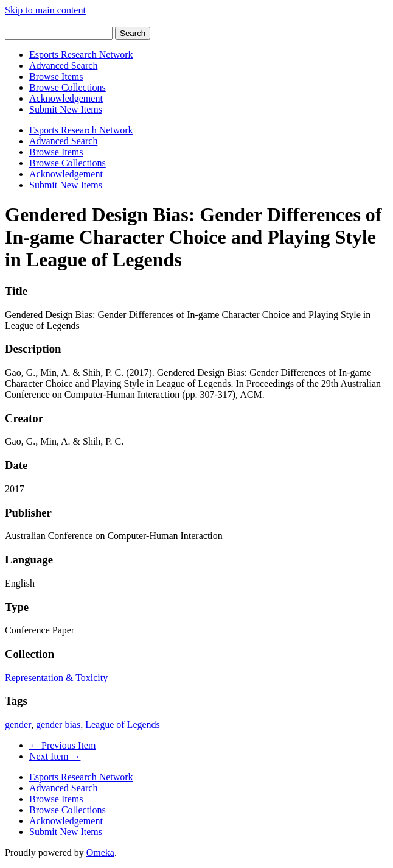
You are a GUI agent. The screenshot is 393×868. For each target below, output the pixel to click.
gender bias (58, 725)
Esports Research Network (81, 55)
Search (133, 33)
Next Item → (55, 756)
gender (18, 725)
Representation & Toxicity (56, 678)
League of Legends (123, 725)
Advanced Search (63, 65)
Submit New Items (66, 109)
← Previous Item (62, 745)
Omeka (100, 852)
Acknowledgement (66, 98)
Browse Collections (68, 87)
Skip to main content (45, 10)
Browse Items (56, 76)
